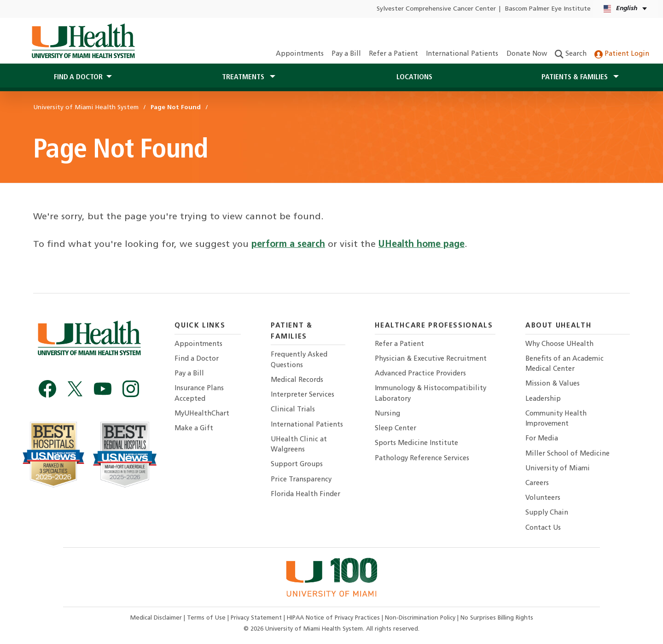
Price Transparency (301, 480)
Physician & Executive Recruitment (431, 359)
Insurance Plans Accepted (199, 394)
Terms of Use (207, 618)
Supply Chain (547, 513)
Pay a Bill (346, 54)
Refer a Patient (393, 54)
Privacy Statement (257, 618)
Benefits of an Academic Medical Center (564, 364)
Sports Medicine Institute (416, 443)
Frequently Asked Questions (299, 360)
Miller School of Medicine (567, 454)
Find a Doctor (197, 359)
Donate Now (527, 54)
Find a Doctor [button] (78, 77)
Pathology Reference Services (422, 459)
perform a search (288, 245)
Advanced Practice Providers (420, 374)
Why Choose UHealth (559, 344)
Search (571, 54)
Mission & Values (552, 384)
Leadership (543, 399)
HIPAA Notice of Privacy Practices (333, 618)
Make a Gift (194, 429)
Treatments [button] (244, 77)
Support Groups (297, 465)
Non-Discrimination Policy (420, 618)
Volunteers (543, 498)
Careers (537, 483)
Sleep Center (395, 429)
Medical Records (297, 380)
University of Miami (558, 469)
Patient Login (622, 54)
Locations (414, 77)
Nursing (387, 414)
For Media (542, 439)
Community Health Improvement (556, 419)
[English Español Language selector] (626, 9)
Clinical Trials (293, 410)
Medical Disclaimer (157, 618)
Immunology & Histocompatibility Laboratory (430, 394)
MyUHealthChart (202, 414)
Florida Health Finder (305, 495)
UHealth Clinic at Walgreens (299, 445)
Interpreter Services (302, 395)
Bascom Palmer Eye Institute (548, 9)
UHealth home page (422, 245)
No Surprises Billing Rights (497, 618)
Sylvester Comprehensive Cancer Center (436, 9)
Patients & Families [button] (576, 77)
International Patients (462, 54)
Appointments (300, 54)
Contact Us (543, 528)
